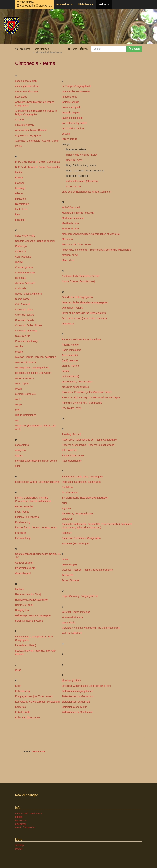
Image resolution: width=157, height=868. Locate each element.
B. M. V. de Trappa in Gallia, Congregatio (38, 167)
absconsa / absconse (27, 91)
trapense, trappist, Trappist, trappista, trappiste (87, 570)
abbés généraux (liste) (27, 86)
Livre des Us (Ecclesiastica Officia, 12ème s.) (87, 192)
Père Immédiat (70, 355)
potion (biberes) (70, 376)
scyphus (66, 508)
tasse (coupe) (69, 564)
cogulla (19, 352)
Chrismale (21, 288)
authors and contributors (28, 813)
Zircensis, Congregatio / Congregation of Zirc (86, 686)
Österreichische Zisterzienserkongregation (85, 302)
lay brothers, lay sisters (74, 123)
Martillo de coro (70, 223)
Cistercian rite (23, 336)
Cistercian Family (25, 320)
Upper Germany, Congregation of (80, 596)
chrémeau (21, 278)
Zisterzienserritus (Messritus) (78, 696)
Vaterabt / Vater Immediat (76, 612)
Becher (19, 178)
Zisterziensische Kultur (74, 707)
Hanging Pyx (22, 610)
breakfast (20, 220)
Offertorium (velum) (72, 308)
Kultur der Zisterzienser (28, 717)
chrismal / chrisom (25, 283)
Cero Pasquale (23, 257)
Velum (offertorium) (72, 617)
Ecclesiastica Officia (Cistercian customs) (38, 482)
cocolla (19, 346)
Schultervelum (70, 492)
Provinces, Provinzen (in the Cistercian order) (87, 392)
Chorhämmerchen (25, 273)
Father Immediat (24, 506)
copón (19, 389)
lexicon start (38, 752)
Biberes (19, 193)
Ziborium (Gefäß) (71, 681)
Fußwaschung (23, 538)
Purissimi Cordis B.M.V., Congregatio (82, 403)
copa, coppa (22, 383)
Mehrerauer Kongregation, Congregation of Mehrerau (91, 234)
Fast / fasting (22, 512)
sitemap (19, 845)
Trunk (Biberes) (70, 580)
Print (84, 49)
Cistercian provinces (26, 331)
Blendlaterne (22, 204)
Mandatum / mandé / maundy (78, 213)
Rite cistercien (70, 450)
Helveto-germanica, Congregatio (33, 615)
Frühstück (21, 533)
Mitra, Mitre (68, 260)
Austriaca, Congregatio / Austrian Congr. (37, 141)
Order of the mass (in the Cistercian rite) (84, 313)
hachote (20, 589)
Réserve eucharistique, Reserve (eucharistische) (88, 445)
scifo (64, 503)
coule (18, 399)
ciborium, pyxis (74, 160)
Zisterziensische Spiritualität (77, 712)
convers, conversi (25, 378)
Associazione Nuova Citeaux (31, 130)
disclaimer (21, 824)
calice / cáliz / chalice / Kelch (82, 155)
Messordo (67, 239)
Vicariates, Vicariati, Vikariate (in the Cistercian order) (91, 628)
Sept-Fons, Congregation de (77, 513)
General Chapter (24, 563)
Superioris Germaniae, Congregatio (81, 538)
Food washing (23, 522)
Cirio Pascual (22, 304)
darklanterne (22, 445)
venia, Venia (69, 623)
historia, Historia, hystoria (29, 621)
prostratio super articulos (75, 387)
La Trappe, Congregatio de (77, 86)
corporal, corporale (25, 394)
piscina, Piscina (70, 366)
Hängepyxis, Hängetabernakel (32, 600)
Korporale (21, 707)
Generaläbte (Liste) (26, 568)
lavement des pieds (73, 118)
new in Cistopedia (25, 827)
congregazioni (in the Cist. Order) (33, 373)
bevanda (20, 183)
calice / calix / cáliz (25, 236)
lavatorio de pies (71, 113)
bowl (18, 215)
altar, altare (21, 97)
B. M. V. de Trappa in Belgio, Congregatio (38, 162)
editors (19, 817)
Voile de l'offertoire (72, 633)
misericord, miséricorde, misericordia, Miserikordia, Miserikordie (97, 250)
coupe (19, 404)
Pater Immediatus (72, 350)
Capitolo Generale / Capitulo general (35, 241)
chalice (19, 262)
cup (17, 420)
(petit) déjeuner (70, 360)
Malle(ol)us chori (71, 208)
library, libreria (70, 139)
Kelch (18, 686)
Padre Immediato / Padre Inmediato (81, 339)
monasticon (64, 4)
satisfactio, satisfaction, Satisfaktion (81, 482)
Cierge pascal (23, 299)
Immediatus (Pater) (26, 645)
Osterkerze (68, 324)
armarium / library (25, 125)
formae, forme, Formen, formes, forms (36, 528)
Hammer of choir (24, 605)
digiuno (19, 455)
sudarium (67, 533)
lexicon (104, 4)
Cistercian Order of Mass (29, 325)
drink (18, 466)
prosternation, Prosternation (77, 382)
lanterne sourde (70, 102)
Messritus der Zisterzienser (77, 244)
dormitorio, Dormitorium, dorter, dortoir (36, 461)
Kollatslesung (22, 691)
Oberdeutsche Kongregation (77, 297)
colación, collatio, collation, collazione (36, 357)
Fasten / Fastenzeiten (27, 517)
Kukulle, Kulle (23, 712)
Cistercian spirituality (26, 341)
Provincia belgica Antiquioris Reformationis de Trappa (91, 397)
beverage (20, 188)
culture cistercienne (26, 415)
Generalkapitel (23, 573)
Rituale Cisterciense (73, 455)
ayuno (19, 146)
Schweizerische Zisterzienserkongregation (85, 498)
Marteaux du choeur (73, 218)
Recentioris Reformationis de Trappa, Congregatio (89, 440)
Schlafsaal (68, 487)
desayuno (21, 450)
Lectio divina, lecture (73, 128)
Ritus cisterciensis (72, 461)
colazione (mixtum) (25, 362)
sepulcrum (68, 519)
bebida (19, 172)
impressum (21, 820)
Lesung (66, 134)
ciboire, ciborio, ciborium (28, 294)
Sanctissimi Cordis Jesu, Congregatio (82, 477)
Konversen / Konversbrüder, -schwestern (37, 702)
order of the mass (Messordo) (82, 181)
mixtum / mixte (70, 255)
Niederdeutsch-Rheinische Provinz (81, 276)
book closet (21, 209)
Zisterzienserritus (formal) (76, 702)
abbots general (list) (26, 81)
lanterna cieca (70, 97)
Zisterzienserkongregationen (77, 691)
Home (72, 49)
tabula (65, 559)
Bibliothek (21, 199)
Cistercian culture (25, 315)
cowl (18, 410)
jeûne (18, 670)
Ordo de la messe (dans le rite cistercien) (84, 318)
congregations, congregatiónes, (32, 368)
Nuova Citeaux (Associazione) (78, 281)
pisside (66, 371)
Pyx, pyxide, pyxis (72, 408)
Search (134, 49)
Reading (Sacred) (72, 434)
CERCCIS (21, 251)
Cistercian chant (24, 309)
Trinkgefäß (68, 575)
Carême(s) (21, 246)
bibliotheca (86, 4)
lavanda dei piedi (71, 107)
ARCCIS (20, 120)
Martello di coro (70, 229)
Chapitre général (24, 267)
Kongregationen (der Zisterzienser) (34, 696)
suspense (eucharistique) (76, 543)
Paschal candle (70, 345)
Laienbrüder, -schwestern (76, 91)
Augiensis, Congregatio (28, 135)
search (19, 849)
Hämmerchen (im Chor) (28, 594)
